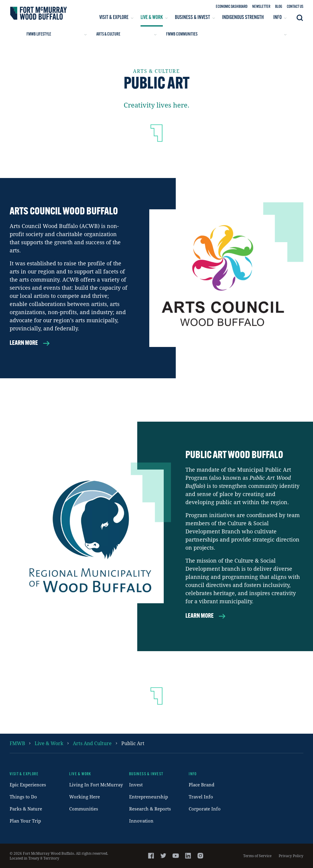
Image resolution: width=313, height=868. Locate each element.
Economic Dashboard (232, 7)
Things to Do (23, 797)
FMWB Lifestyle (57, 34)
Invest (136, 785)
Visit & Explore (24, 774)
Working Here (85, 797)
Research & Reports (150, 809)
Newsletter (261, 7)
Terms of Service (257, 856)
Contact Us (295, 7)
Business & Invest (146, 774)
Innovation (141, 821)
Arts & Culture (126, 34)
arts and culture (92, 743)
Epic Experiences (28, 785)
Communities (84, 809)
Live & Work (49, 743)
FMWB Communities (226, 34)
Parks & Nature (26, 809)
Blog (279, 7)
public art (133, 743)
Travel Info (201, 797)
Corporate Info (205, 809)
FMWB (17, 743)
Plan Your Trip (25, 821)
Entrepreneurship (149, 797)
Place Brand (201, 785)
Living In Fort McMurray (96, 785)
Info (193, 774)
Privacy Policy (291, 856)
